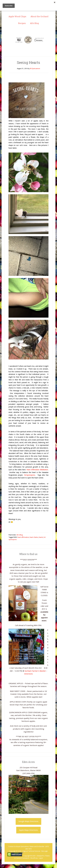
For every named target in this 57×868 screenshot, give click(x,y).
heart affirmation (23, 537)
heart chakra (34, 537)
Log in (41, 858)
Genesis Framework (23, 858)
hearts (41, 537)
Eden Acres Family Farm (28, 40)
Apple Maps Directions (28, 830)
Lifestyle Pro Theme (43, 856)
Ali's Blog (20, 535)
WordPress (34, 858)
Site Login (44, 851)
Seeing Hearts (28, 62)
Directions (28, 674)
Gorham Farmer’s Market (35, 671)
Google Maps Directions (28, 821)
